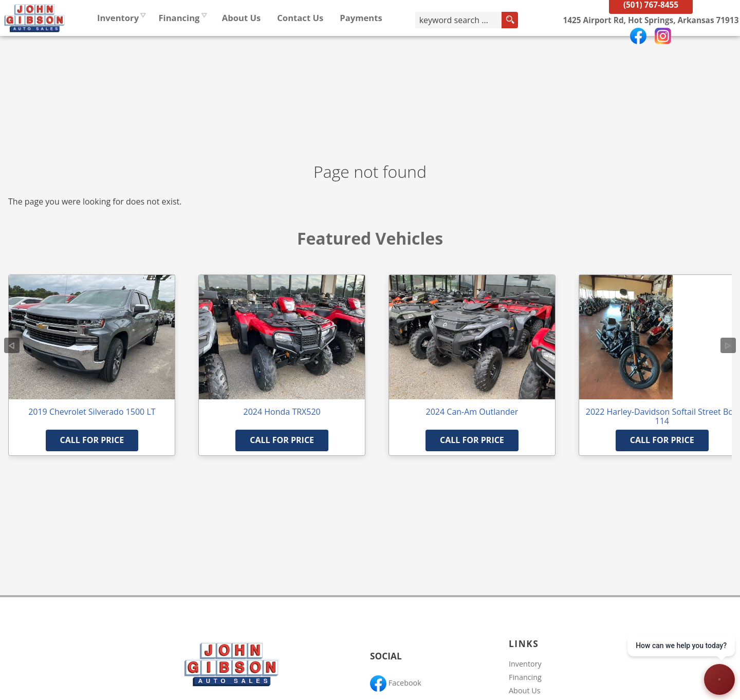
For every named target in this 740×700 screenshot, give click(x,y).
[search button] (530, 46)
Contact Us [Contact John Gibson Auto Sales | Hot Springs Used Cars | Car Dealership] (362, 43)
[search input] (486, 46)
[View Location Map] (644, 46)
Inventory (180, 43)
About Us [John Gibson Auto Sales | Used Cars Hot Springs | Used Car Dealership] (304, 43)
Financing (525, 677)
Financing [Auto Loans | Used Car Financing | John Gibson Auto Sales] (241, 43)
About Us (525, 690)
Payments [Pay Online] (423, 43)
